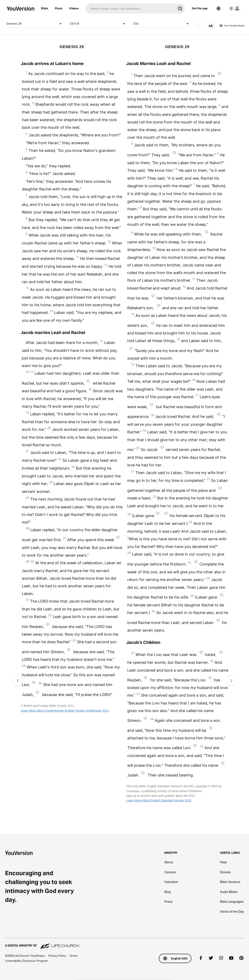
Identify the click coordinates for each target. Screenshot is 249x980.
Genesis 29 (35, 24)
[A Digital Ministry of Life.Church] (125, 944)
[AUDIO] (199, 26)
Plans (59, 8)
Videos (74, 8)
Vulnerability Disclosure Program (26, 961)
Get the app (200, 8)
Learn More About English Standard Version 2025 (159, 800)
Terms (73, 956)
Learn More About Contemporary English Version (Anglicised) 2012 (65, 711)
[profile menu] (234, 8)
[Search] (130, 8)
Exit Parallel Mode (232, 26)
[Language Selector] (219, 8)
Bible (45, 8)
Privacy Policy (57, 956)
